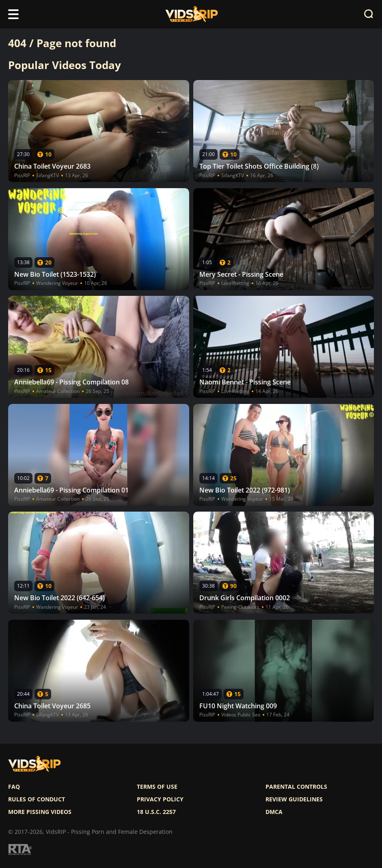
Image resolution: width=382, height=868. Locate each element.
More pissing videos (40, 812)
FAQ (14, 787)
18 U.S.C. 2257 (156, 812)
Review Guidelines (294, 799)
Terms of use (157, 787)
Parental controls (296, 787)
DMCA (274, 812)
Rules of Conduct (37, 799)
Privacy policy (160, 799)
